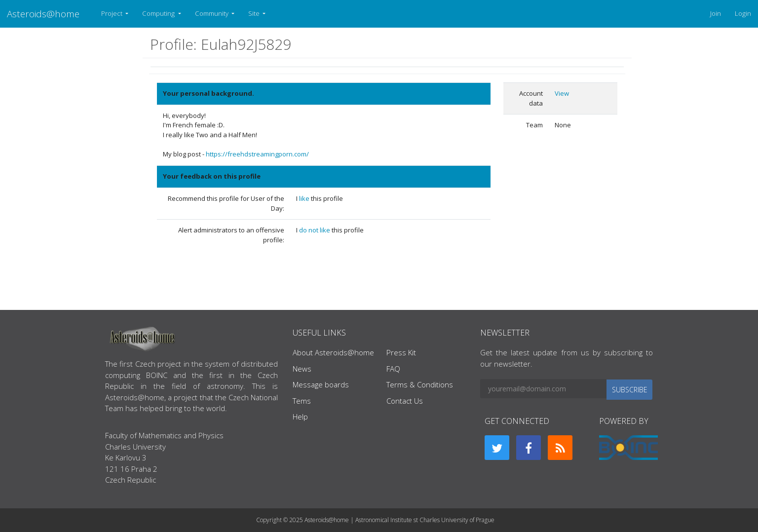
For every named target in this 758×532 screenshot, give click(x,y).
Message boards (321, 384)
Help (300, 417)
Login (743, 13)
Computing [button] (159, 13)
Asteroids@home (43, 14)
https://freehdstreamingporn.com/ (257, 154)
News (302, 369)
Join (716, 13)
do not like (315, 230)
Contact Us (405, 401)
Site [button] (255, 13)
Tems (302, 401)
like (305, 198)
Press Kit (401, 352)
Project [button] (113, 13)
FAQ (393, 369)
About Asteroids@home (333, 352)
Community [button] (212, 13)
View (562, 93)
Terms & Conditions (420, 384)
